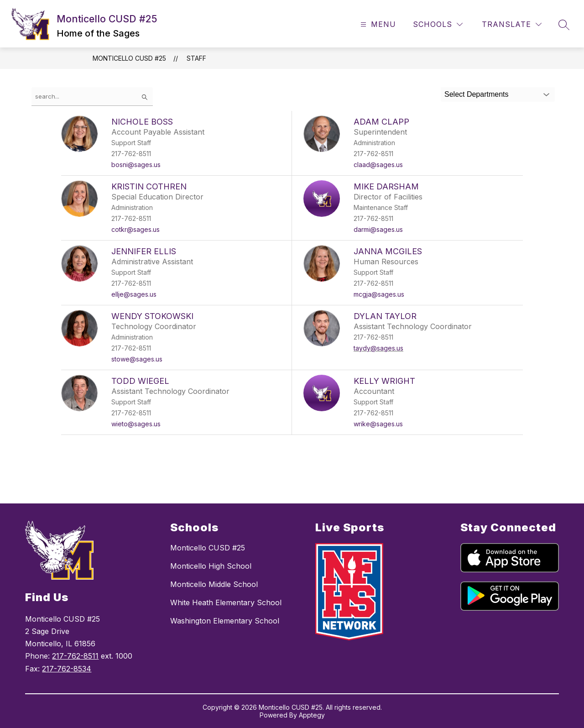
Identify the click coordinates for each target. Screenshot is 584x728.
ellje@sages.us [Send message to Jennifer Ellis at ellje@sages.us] (134, 294)
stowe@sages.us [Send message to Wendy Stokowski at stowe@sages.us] (137, 359)
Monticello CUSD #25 (129, 58)
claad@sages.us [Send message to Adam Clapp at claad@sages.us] (378, 165)
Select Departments (477, 94)
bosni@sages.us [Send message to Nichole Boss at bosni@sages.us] (136, 165)
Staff (196, 58)
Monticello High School (211, 566)
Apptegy (312, 715)
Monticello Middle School (214, 584)
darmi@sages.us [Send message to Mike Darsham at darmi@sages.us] (378, 229)
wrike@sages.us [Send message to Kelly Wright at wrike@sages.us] (378, 424)
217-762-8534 (67, 669)
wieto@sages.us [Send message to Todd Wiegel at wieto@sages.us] (136, 424)
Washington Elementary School (225, 621)
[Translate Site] (512, 24)
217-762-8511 (75, 656)
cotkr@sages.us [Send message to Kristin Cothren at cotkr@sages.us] (136, 229)
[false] (92, 97)
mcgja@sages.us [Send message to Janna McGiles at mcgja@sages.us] (379, 294)
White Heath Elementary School (226, 602)
